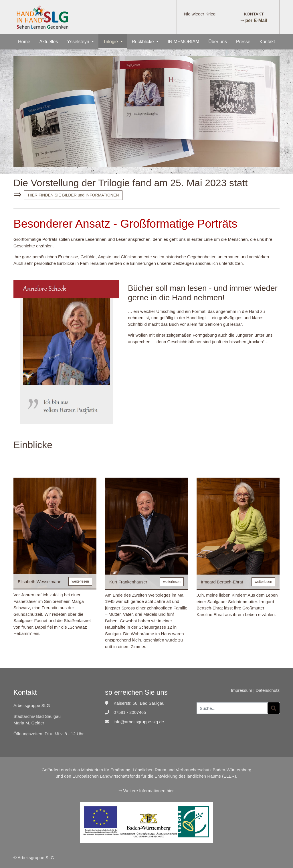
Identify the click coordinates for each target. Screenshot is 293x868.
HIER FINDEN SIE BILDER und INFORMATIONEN (73, 195)
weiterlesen (80, 581)
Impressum (241, 690)
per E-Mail (256, 20)
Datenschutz (268, 690)
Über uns (218, 42)
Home (24, 42)
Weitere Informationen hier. (149, 791)
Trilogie (111, 42)
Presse (243, 42)
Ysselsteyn (79, 42)
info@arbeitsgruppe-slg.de (139, 722)
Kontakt (267, 42)
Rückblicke (143, 42)
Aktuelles (49, 42)
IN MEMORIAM (183, 42)
